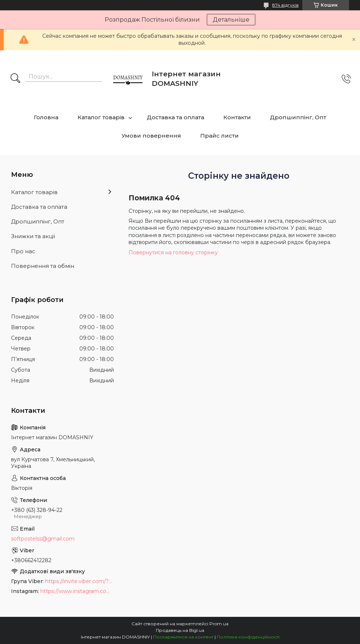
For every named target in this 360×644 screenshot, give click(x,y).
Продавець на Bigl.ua (180, 630)
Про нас (23, 251)
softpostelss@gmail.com (43, 539)
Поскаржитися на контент (183, 637)
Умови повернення (151, 136)
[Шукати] (15, 79)
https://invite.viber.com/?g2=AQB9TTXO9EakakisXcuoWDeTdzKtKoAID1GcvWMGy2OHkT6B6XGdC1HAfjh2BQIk (80, 581)
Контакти (237, 117)
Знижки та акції (33, 236)
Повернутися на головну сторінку (173, 252)
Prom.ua (219, 624)
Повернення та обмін (43, 266)
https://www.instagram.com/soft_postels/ (77, 591)
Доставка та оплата (176, 117)
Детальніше (231, 20)
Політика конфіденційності (248, 637)
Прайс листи (219, 136)
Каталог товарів (101, 117)
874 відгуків (285, 5)
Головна (46, 117)
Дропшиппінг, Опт (298, 117)
